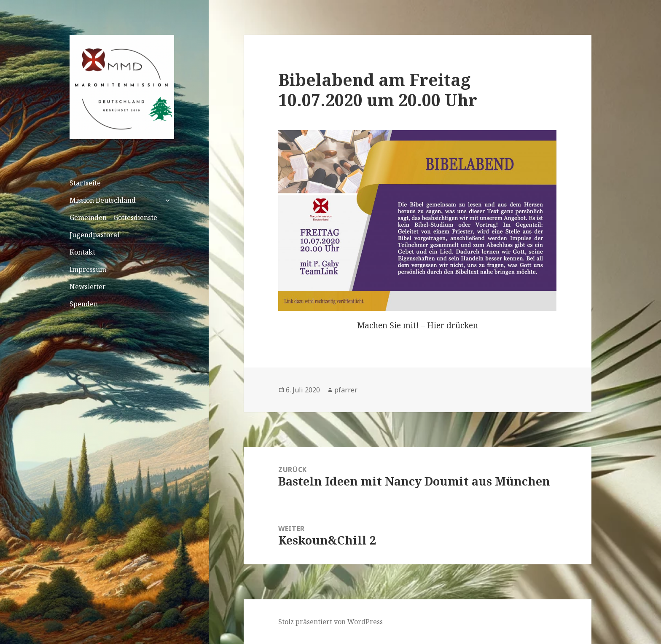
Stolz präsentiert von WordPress (330, 622)
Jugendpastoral (94, 235)
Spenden (84, 304)
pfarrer (346, 390)
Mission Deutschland (103, 200)
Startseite (85, 183)
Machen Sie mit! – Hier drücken (418, 325)
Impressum (88, 269)
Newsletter (88, 287)
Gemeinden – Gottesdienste (113, 217)
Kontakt (82, 252)
